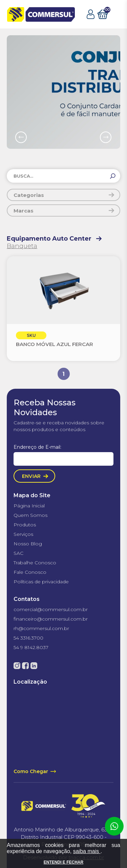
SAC (18, 553)
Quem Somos (30, 515)
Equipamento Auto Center (49, 239)
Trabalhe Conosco (35, 563)
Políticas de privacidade (41, 582)
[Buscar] (113, 176)
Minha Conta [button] (91, 14)
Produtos (25, 525)
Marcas (24, 211)
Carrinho (103, 13)
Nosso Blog (28, 544)
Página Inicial (29, 506)
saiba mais (87, 851)
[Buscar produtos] (63, 176)
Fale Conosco (30, 572)
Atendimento (114, 826)
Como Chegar (31, 771)
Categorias (29, 195)
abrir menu (115, 14)
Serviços (23, 534)
